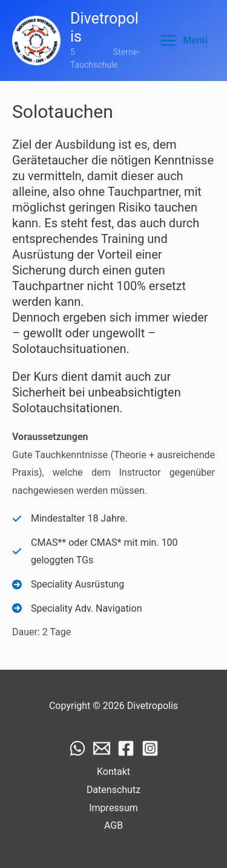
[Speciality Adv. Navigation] (77, 609)
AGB (113, 825)
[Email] (102, 748)
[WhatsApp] (77, 748)
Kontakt (113, 772)
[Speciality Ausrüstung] (68, 585)
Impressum (113, 808)
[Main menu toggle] (183, 40)
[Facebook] (126, 748)
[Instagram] (150, 748)
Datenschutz (113, 790)
